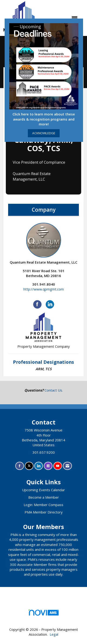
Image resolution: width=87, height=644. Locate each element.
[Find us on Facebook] (20, 466)
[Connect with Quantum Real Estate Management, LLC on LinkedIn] (50, 304)
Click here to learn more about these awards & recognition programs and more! (44, 119)
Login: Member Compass (43, 505)
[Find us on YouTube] (58, 466)
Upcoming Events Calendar (43, 490)
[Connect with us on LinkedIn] (39, 466)
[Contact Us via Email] (67, 466)
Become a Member (44, 497)
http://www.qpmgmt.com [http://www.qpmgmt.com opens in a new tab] (44, 289)
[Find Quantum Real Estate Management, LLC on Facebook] (37, 304)
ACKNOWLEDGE (44, 133)
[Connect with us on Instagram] (48, 466)
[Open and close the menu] (63, 18)
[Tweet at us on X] (29, 466)
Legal (54, 634)
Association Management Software (43, 614)
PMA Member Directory (44, 512)
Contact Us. (54, 390)
